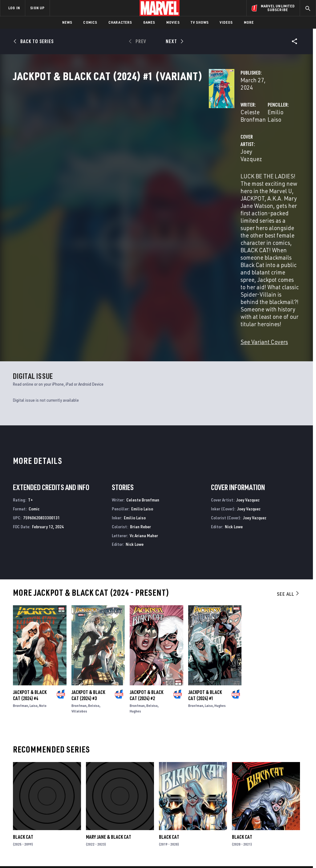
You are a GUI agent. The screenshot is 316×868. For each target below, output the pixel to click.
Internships (63, 807)
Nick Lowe (135, 431)
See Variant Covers (127, 228)
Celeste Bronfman (126, 132)
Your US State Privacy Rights (97, 852)
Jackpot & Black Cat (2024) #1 (205, 582)
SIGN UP (37, 8)
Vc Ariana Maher (144, 422)
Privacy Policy (57, 852)
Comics (90, 22)
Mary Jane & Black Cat (109, 724)
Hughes (135, 598)
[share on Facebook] (248, 796)
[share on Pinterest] (279, 809)
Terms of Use (28, 852)
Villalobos (79, 598)
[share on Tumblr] (294, 795)
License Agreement (241, 852)
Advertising (115, 780)
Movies (173, 22)
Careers (59, 798)
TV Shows (200, 22)
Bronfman (20, 592)
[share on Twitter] (264, 795)
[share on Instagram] (279, 795)
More (249, 22)
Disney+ (111, 789)
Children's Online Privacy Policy (193, 852)
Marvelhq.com (118, 798)
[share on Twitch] (294, 809)
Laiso (34, 592)
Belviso (94, 592)
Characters (120, 22)
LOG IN (14, 8)
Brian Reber (140, 413)
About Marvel (65, 780)
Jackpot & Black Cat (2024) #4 (30, 582)
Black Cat (23, 724)
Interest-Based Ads (280, 852)
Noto (43, 592)
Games (149, 22)
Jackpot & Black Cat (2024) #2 (146, 582)
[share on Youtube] (248, 809)
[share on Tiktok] (248, 821)
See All (288, 481)
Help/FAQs (61, 789)
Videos (226, 22)
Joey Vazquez (121, 156)
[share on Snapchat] (264, 809)
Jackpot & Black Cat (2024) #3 (88, 582)
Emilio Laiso (215, 132)
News (67, 22)
